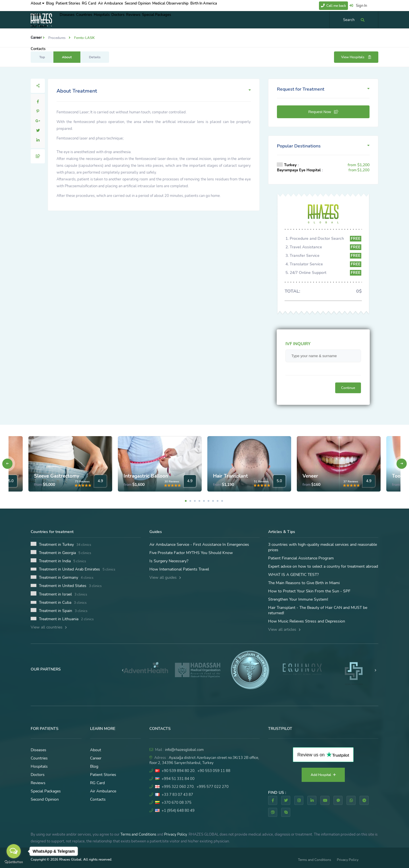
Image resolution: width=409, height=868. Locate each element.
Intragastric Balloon (146, 476)
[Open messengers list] (14, 851)
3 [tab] (195, 501)
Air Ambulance (132, 5)
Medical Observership (201, 5)
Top (42, 57)
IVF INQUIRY (298, 344)
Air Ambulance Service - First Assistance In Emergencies (199, 545)
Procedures (57, 38)
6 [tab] (208, 501)
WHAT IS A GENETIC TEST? (293, 575)
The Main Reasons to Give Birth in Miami (304, 583)
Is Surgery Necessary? (169, 561)
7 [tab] (213, 501)
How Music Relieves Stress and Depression (307, 621)
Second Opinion (164, 5)
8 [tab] (218, 501)
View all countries (49, 627)
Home (35, 38)
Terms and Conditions (138, 834)
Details (95, 57)
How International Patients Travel (179, 569)
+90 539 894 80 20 (178, 771)
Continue (348, 388)
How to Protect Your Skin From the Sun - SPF (309, 591)
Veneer (310, 476)
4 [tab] (199, 501)
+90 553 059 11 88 (214, 771)
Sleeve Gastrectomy (57, 476)
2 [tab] (190, 501)
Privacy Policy (176, 834)
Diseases (70, 20)
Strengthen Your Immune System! (298, 599)
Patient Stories (80, 5)
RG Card (106, 5)
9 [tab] (222, 501)
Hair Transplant (230, 476)
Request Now (323, 112)
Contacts (98, 799)
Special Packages (188, 20)
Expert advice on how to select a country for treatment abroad (323, 566)
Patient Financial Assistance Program (301, 558)
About (38, 5)
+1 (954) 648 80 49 (178, 811)
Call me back (333, 6)
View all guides (165, 577)
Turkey (290, 165)
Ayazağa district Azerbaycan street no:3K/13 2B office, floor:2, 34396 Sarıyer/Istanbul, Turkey (204, 760)
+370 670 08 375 (177, 803)
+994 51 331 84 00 (178, 779)
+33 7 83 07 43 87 (177, 795)
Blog (56, 5)
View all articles (284, 629)
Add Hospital (323, 775)
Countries (93, 20)
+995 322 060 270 (178, 787)
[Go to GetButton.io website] (14, 862)
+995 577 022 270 (213, 787)
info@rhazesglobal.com (184, 750)
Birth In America (239, 5)
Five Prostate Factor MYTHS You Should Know (191, 553)
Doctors (138, 20)
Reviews (159, 20)
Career (96, 758)
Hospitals (116, 20)
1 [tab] (186, 501)
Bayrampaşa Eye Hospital (299, 170)
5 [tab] (204, 501)
